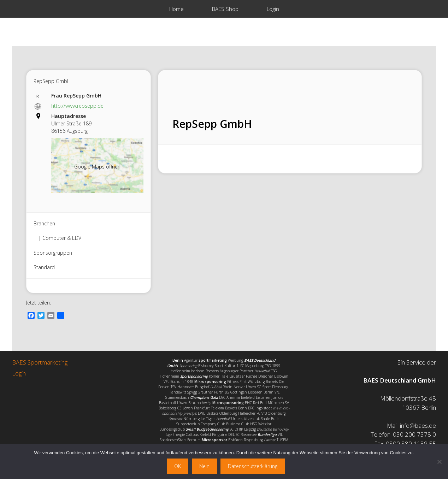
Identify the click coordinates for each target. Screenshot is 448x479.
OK (178, 466)
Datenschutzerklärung (253, 466)
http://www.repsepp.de (77, 106)
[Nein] (439, 462)
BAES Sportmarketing (40, 362)
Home (176, 9)
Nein (204, 466)
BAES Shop (225, 9)
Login (273, 9)
